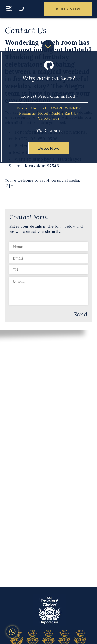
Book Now (49, 148)
